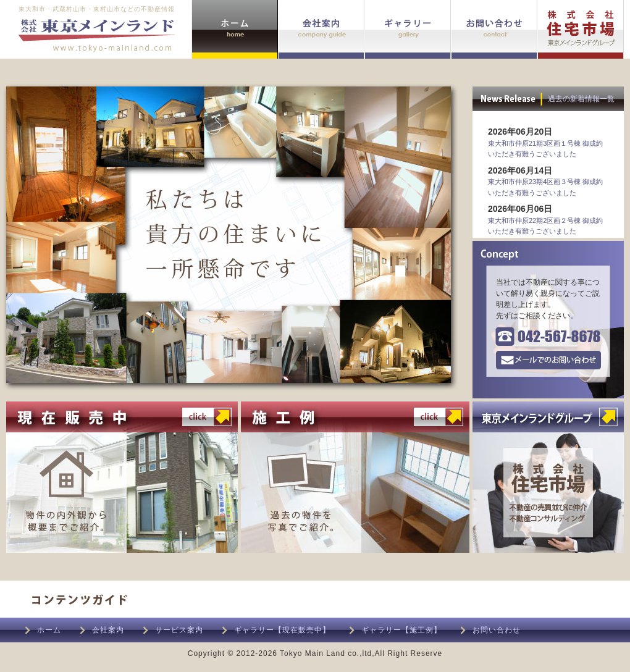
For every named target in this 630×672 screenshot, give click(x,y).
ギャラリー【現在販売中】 (282, 630)
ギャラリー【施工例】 (401, 630)
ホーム (49, 630)
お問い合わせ (497, 630)
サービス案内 (179, 630)
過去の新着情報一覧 (581, 99)
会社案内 (108, 630)
